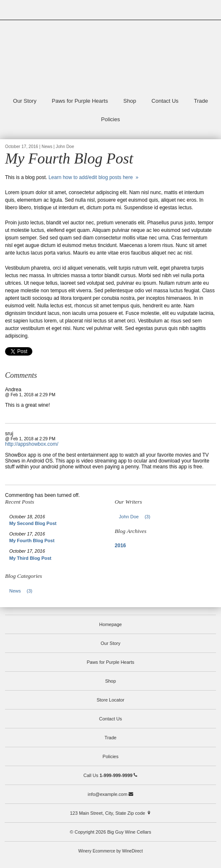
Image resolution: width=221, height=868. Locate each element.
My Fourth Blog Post (32, 541)
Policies (111, 119)
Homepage (110, 624)
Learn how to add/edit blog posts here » (93, 177)
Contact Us (165, 101)
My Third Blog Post (30, 558)
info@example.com (110, 794)
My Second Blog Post (33, 523)
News (23, 591)
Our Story (25, 101)
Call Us (111, 775)
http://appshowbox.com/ (32, 444)
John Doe (137, 517)
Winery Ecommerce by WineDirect (110, 851)
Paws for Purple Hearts (80, 101)
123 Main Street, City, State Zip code (111, 813)
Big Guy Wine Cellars (110, 57)
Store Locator (110, 700)
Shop (130, 101)
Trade (201, 101)
